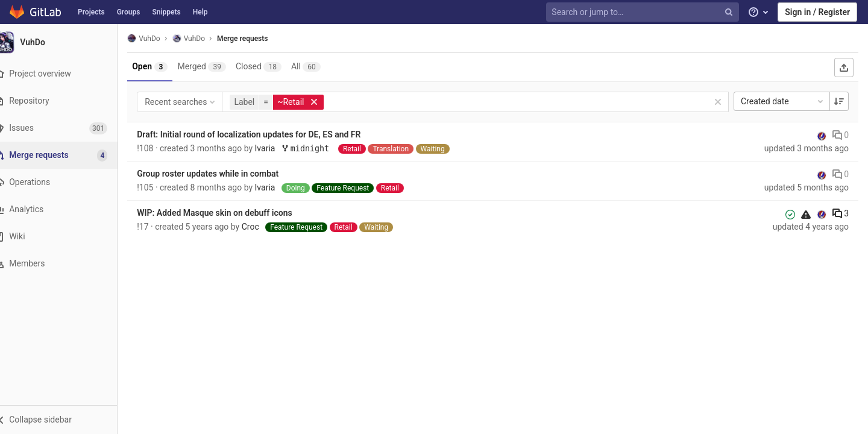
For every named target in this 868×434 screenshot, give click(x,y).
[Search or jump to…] (644, 12)
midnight (323, 149)
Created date (783, 101)
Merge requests (257, 39)
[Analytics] (66, 209)
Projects (91, 12)
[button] (66, 420)
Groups (129, 12)
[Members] (66, 264)
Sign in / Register (817, 12)
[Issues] (66, 128)
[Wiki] (66, 237)
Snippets (166, 12)
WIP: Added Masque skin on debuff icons (229, 213)
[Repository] (66, 101)
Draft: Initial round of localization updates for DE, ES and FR (264, 134)
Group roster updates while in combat (223, 174)
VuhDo (159, 38)
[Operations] (66, 182)
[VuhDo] (66, 42)
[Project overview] (66, 74)
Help (200, 12)
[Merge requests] (67, 155)
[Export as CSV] (844, 68)
